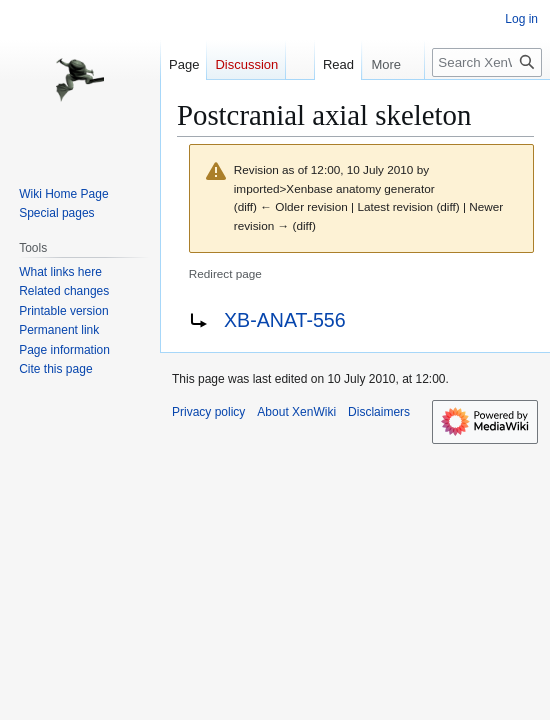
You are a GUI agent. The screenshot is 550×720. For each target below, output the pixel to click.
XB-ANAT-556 (285, 320)
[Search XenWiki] (487, 62)
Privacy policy (208, 412)
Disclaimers (379, 412)
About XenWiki (296, 412)
